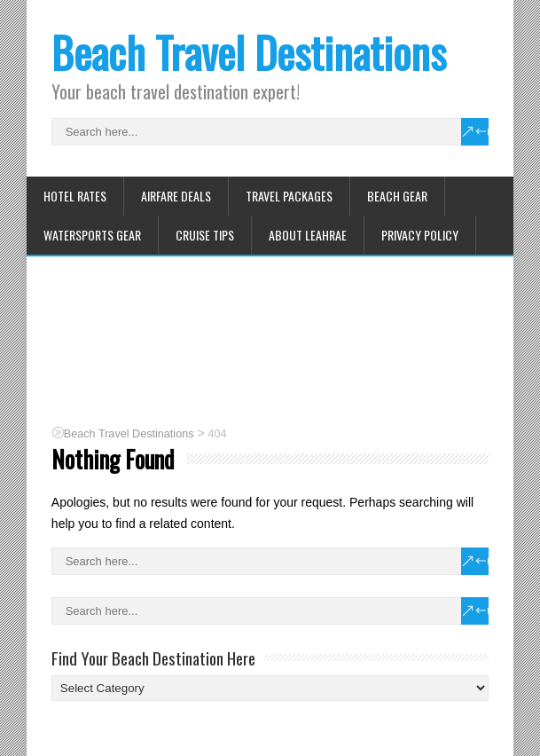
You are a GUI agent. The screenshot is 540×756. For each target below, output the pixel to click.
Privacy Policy (420, 235)
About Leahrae (308, 235)
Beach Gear (397, 196)
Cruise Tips (205, 235)
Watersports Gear (92, 235)
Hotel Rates (75, 196)
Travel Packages (289, 196)
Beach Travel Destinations (249, 52)
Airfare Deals (176, 196)
